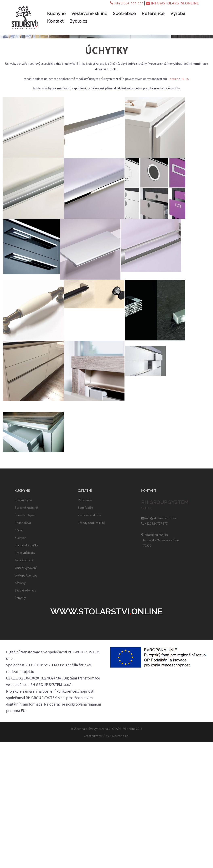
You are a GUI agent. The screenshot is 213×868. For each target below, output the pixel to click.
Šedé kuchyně (24, 560)
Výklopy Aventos (26, 575)
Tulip (185, 79)
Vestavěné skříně (89, 13)
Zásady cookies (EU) (91, 523)
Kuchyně (56, 13)
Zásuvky (20, 583)
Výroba (178, 13)
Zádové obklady (25, 590)
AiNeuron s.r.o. (119, 736)
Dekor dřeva (23, 523)
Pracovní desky (25, 553)
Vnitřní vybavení (26, 568)
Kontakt (55, 21)
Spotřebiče (124, 13)
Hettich (173, 79)
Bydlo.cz (78, 21)
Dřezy (18, 530)
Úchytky (20, 598)
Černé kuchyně (25, 515)
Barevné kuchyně (26, 508)
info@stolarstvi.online (159, 518)
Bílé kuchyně (23, 500)
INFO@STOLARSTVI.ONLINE (172, 3)
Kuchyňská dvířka (26, 545)
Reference (153, 13)
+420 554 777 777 (127, 3)
